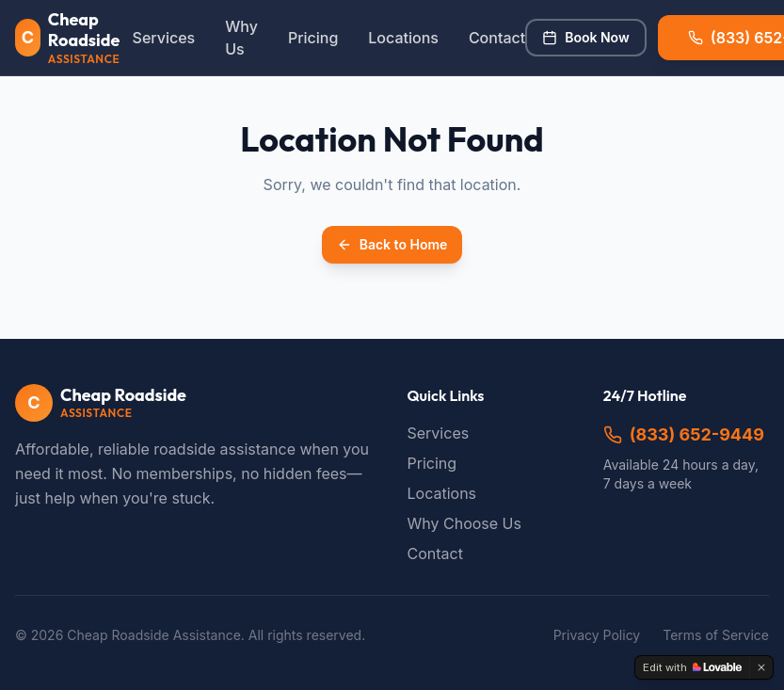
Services (164, 38)
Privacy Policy (597, 635)
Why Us (241, 38)
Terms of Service (716, 635)
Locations (403, 38)
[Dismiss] (761, 667)
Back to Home (392, 244)
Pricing (313, 38)
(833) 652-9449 (684, 434)
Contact (497, 38)
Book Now (585, 37)
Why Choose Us (464, 523)
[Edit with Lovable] (692, 667)
